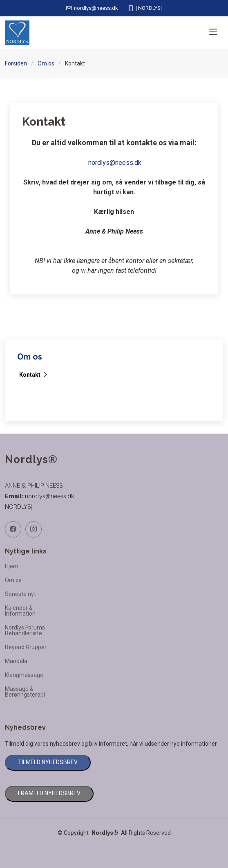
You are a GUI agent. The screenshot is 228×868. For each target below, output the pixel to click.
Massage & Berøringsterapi (25, 692)
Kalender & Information (20, 611)
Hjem (12, 566)
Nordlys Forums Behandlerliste (25, 630)
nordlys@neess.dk (115, 163)
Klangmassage (24, 675)
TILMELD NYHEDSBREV (48, 762)
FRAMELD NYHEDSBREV (49, 793)
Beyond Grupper (26, 647)
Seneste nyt (20, 594)
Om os (46, 63)
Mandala (16, 661)
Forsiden (16, 63)
